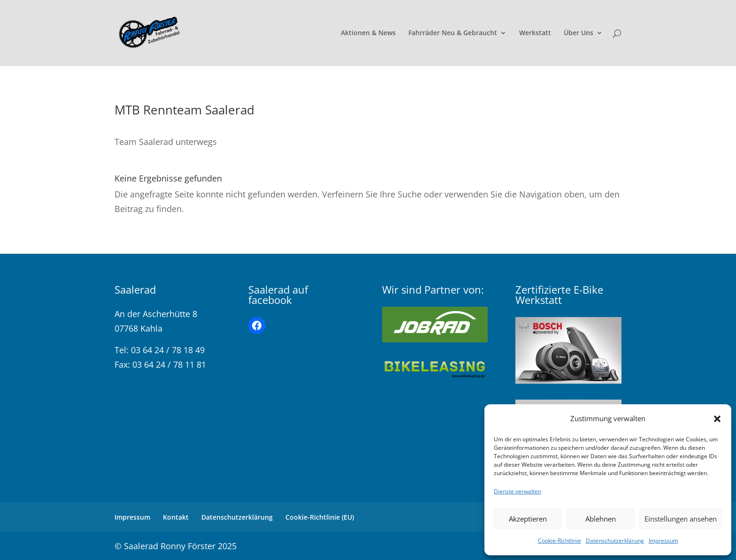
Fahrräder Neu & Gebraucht (453, 33)
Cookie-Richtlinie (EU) (320, 517)
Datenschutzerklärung (615, 541)
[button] (717, 419)
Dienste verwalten (517, 491)
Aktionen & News (368, 33)
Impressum (663, 541)
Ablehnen (601, 519)
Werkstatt (535, 33)
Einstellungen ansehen (681, 519)
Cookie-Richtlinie (560, 541)
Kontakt (176, 517)
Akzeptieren (528, 519)
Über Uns (579, 33)
